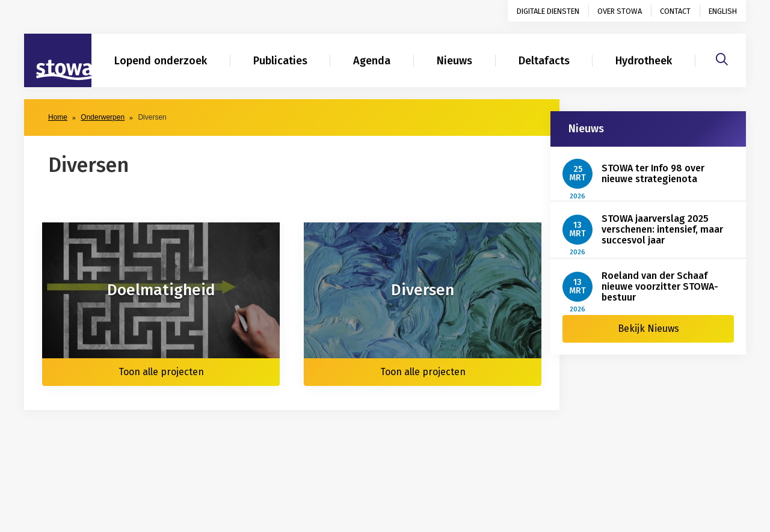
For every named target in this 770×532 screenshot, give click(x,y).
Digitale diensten (548, 11)
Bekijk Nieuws (648, 329)
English (723, 11)
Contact (675, 11)
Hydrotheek (644, 61)
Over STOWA (620, 11)
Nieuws (454, 61)
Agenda (372, 61)
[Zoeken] (722, 58)
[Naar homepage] (58, 61)
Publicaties (280, 61)
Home (58, 117)
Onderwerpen (103, 117)
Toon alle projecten (161, 372)
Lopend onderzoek (161, 61)
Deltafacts (544, 61)
